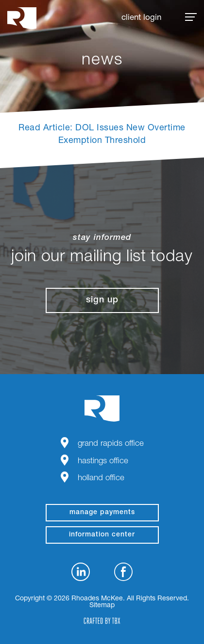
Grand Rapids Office (111, 444)
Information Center (102, 535)
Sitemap (102, 606)
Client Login (141, 18)
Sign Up (102, 300)
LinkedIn (81, 572)
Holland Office (101, 479)
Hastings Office (103, 462)
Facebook (123, 572)
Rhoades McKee (22, 18)
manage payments (102, 513)
